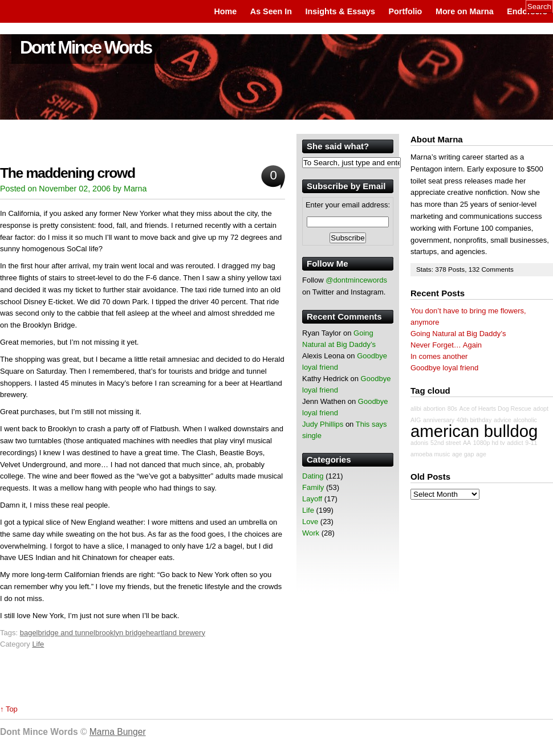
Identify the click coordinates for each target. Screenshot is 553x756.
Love (310, 522)
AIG (416, 420)
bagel (29, 633)
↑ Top (9, 709)
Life (38, 644)
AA (467, 443)
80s (452, 408)
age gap (463, 454)
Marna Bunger (118, 732)
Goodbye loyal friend (444, 368)
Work (311, 533)
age (481, 454)
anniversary (439, 420)
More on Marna (465, 11)
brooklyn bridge (121, 633)
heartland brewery (176, 633)
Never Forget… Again (446, 345)
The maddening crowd (68, 173)
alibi (416, 408)
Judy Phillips (323, 424)
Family (313, 487)
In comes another (439, 356)
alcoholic (525, 420)
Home (225, 11)
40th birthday (474, 420)
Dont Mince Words (86, 48)
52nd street (446, 443)
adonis (419, 443)
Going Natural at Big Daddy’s (458, 334)
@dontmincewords (356, 280)
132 (475, 269)
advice (503, 420)
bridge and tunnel (67, 633)
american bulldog (474, 431)
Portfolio (406, 11)
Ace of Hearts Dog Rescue (495, 408)
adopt (541, 408)
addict (515, 443)
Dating (313, 476)
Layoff (312, 499)
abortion (435, 408)
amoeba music (430, 454)
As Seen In (271, 11)
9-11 (531, 443)
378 (442, 269)
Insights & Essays (340, 11)
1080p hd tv (489, 443)
